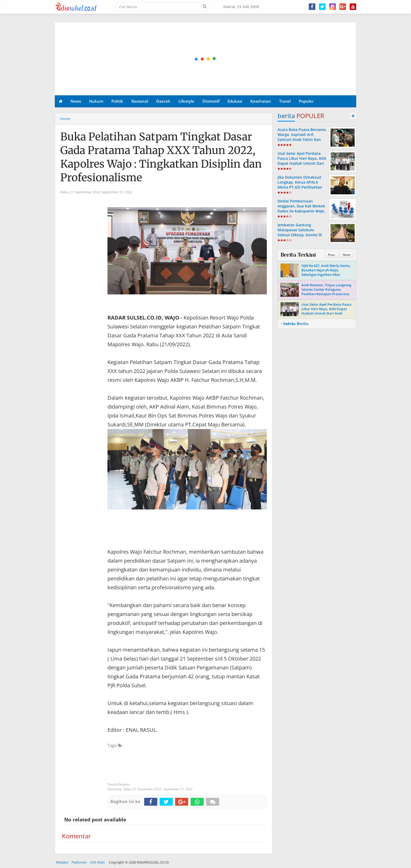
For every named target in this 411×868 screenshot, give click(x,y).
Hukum (96, 101)
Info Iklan (98, 862)
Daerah (163, 101)
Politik (117, 101)
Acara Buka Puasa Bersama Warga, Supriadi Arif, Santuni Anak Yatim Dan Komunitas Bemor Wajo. (302, 137)
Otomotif (211, 101)
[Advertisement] (206, 59)
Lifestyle (186, 101)
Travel (285, 101)
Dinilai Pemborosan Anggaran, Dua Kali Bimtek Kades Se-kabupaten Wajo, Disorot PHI (301, 209)
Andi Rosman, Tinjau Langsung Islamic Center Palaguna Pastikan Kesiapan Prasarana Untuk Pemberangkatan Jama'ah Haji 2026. (326, 294)
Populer (306, 101)
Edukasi (235, 101)
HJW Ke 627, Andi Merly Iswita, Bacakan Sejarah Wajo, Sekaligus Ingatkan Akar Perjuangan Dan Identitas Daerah (326, 274)
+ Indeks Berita (294, 324)
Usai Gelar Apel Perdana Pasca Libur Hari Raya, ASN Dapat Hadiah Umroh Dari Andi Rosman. (302, 161)
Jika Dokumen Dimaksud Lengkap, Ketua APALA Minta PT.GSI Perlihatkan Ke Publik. (300, 185)
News (76, 101)
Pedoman (79, 862)
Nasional (140, 101)
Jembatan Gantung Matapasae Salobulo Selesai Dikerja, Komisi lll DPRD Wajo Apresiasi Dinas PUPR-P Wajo (302, 235)
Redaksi (62, 862)
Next (347, 255)
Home (65, 119)
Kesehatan (261, 101)
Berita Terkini (298, 255)
